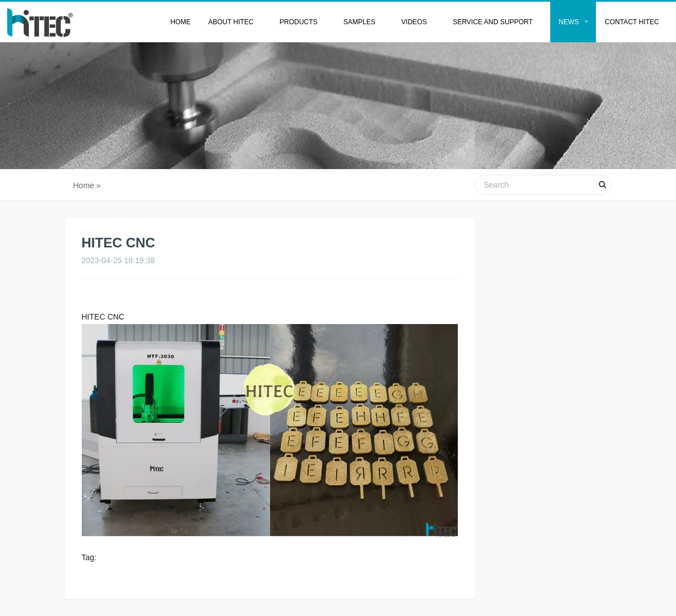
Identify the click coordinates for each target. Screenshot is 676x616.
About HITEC (231, 22)
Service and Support (493, 22)
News (569, 22)
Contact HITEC (632, 22)
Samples (359, 22)
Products (299, 22)
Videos (414, 22)
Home (180, 22)
